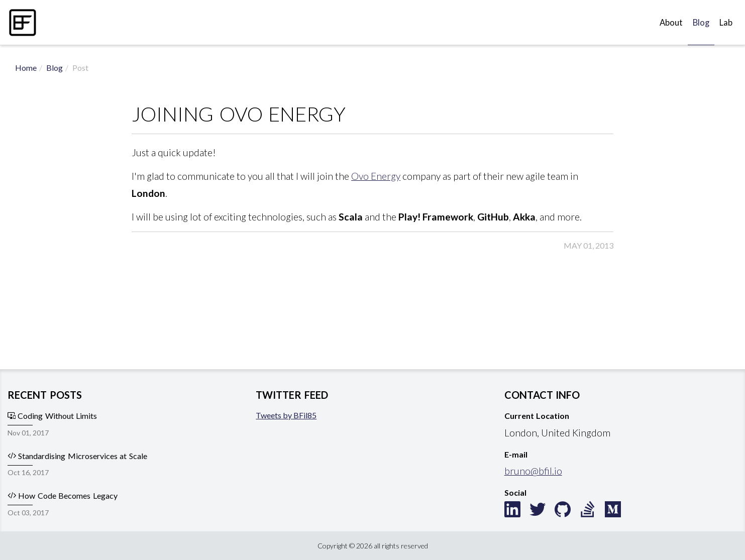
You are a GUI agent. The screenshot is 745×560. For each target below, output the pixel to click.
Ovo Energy (376, 176)
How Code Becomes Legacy (63, 495)
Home (26, 68)
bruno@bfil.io (533, 471)
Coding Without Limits (52, 416)
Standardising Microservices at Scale (77, 456)
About (671, 23)
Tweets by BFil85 (286, 415)
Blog (701, 23)
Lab (726, 23)
